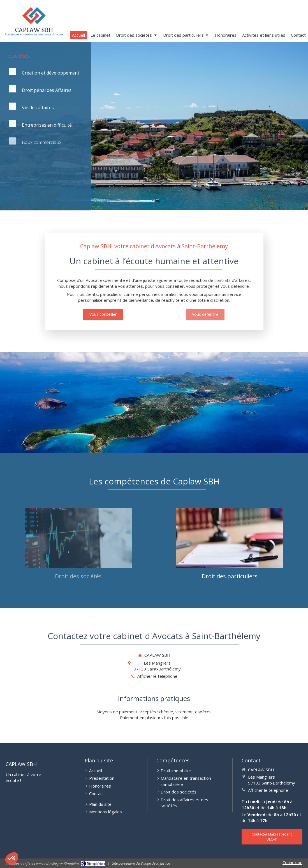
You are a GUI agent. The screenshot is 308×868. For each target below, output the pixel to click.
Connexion (292, 862)
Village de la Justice (155, 863)
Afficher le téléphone (157, 676)
